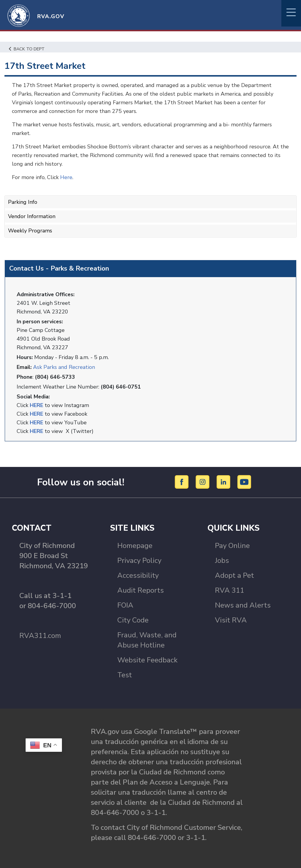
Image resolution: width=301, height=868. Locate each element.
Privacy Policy (139, 560)
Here (66, 177)
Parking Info (23, 202)
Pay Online (232, 545)
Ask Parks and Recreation (64, 367)
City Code (133, 620)
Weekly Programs (30, 230)
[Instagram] (203, 482)
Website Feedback (147, 660)
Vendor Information (32, 216)
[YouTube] (244, 482)
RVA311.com (40, 635)
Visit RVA (231, 620)
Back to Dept (27, 49)
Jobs (222, 560)
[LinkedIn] (224, 482)
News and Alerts (243, 605)
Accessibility (138, 575)
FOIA (125, 605)
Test (125, 675)
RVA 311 (230, 590)
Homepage (135, 545)
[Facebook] (183, 482)
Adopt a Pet (234, 575)
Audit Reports (141, 590)
